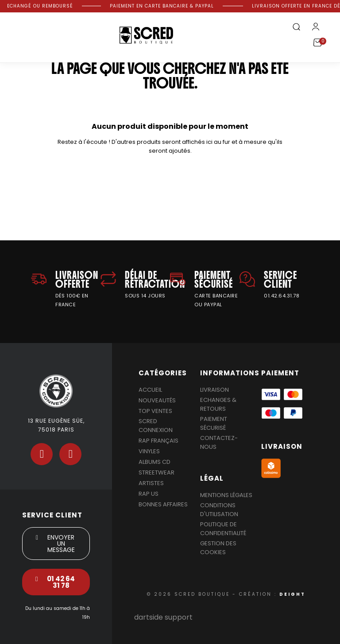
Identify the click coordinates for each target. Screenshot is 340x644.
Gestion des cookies (218, 548)
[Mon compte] (316, 27)
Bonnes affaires (163, 504)
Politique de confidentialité (223, 529)
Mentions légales (226, 495)
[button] (296, 27)
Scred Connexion (156, 426)
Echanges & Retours (218, 404)
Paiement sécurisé (214, 423)
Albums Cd (155, 462)
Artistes (151, 483)
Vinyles (149, 451)
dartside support (163, 617)
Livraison (214, 390)
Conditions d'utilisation (219, 510)
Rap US (149, 494)
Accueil (150, 390)
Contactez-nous (219, 442)
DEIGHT (292, 594)
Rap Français (158, 441)
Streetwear (156, 472)
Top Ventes (155, 411)
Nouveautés (157, 400)
